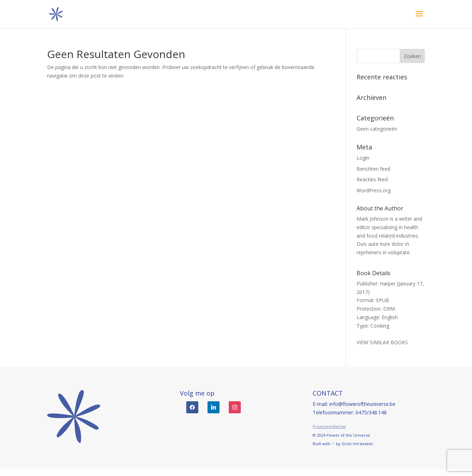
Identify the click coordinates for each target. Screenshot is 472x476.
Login (363, 158)
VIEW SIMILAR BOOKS (382, 342)
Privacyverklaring (329, 426)
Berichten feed (373, 169)
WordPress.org (374, 190)
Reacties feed (372, 179)
